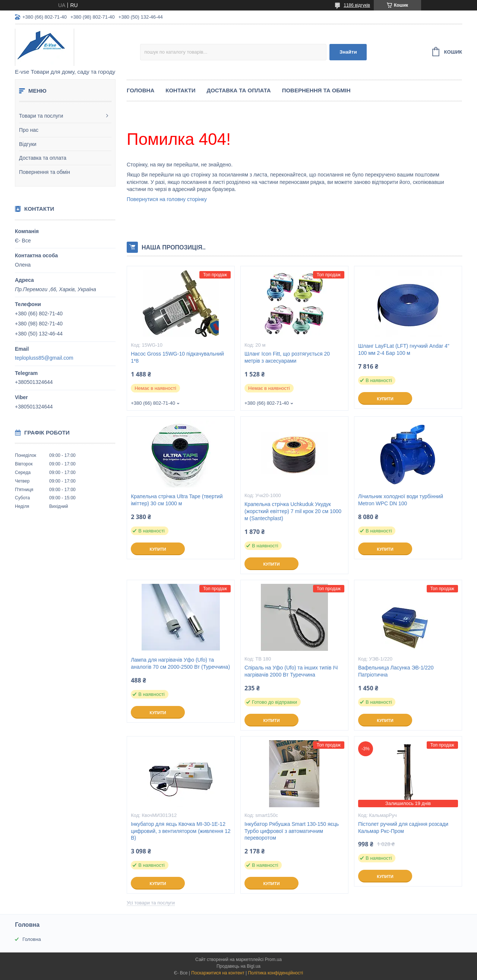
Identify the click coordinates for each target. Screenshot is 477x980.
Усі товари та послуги (151, 903)
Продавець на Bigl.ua (238, 966)
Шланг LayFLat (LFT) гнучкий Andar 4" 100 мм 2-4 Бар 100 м (404, 349)
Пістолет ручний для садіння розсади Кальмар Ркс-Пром (403, 828)
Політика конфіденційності (275, 973)
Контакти (180, 90)
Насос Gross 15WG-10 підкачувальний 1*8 (177, 357)
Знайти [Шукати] (348, 52)
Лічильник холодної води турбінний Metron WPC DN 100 (401, 500)
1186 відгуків (357, 5)
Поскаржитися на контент (218, 973)
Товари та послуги (41, 116)
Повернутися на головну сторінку (167, 199)
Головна (140, 90)
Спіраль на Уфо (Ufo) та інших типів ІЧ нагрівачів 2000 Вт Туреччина (291, 671)
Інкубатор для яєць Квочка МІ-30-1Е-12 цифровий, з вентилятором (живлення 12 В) (181, 831)
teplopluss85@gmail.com (44, 358)
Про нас (29, 130)
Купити (385, 399)
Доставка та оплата (43, 158)
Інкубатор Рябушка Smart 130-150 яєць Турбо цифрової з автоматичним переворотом (292, 831)
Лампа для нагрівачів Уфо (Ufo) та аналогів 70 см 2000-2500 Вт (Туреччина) (180, 663)
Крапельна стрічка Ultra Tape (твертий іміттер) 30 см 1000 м (177, 500)
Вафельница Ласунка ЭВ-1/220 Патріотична (396, 671)
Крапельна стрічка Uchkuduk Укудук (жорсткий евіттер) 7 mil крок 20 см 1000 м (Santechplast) (293, 511)
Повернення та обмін (45, 172)
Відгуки (28, 144)
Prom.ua (273, 960)
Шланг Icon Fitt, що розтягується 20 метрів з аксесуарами (287, 357)
